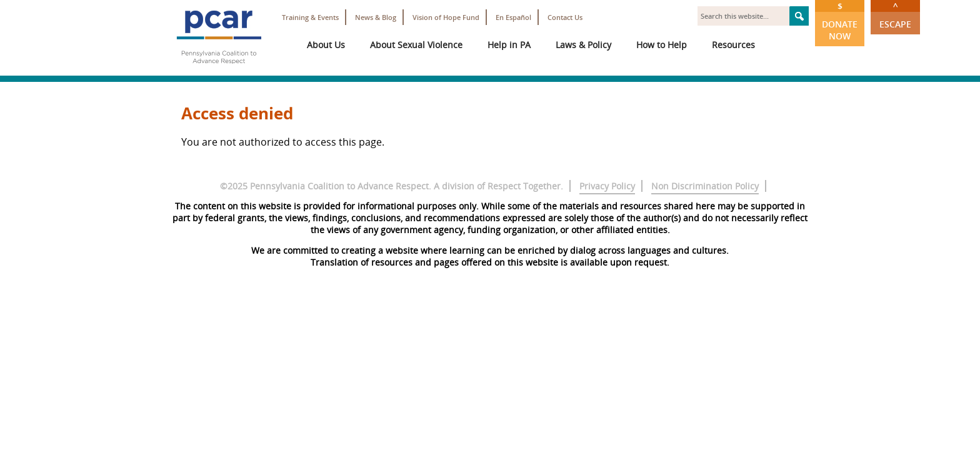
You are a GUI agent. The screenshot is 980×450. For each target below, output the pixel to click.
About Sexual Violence (416, 45)
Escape (895, 15)
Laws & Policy (583, 45)
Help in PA (509, 45)
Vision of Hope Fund (446, 17)
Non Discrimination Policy (705, 186)
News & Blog (376, 17)
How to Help (662, 45)
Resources (733, 45)
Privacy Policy (607, 186)
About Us (326, 45)
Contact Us (565, 17)
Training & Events (310, 17)
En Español (513, 17)
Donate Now (840, 21)
